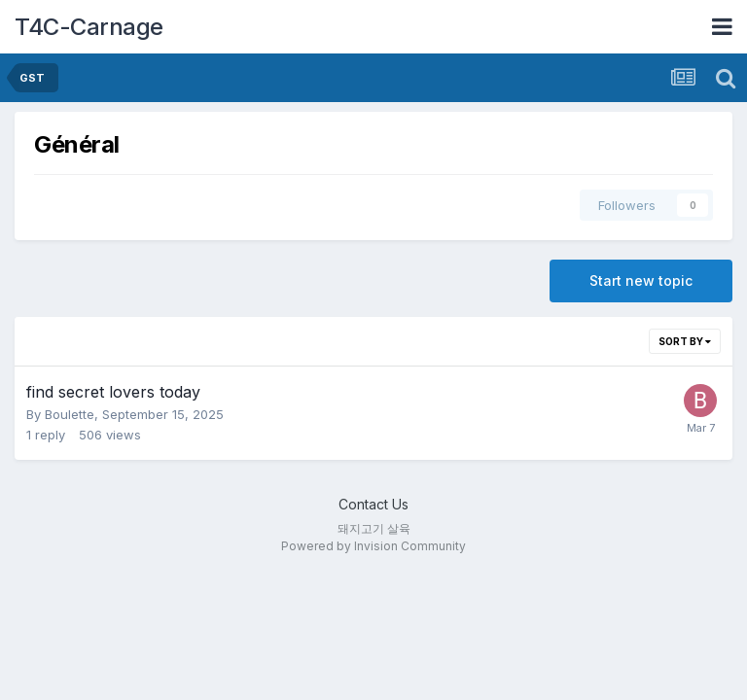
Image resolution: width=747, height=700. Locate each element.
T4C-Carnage (89, 27)
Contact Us (373, 504)
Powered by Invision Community (373, 546)
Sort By (685, 341)
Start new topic (641, 280)
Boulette (70, 414)
